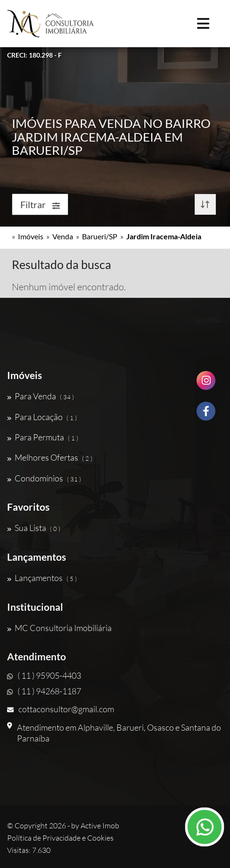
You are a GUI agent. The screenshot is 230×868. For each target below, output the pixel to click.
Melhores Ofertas (50, 457)
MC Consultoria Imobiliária (59, 628)
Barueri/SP (100, 236)
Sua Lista (34, 528)
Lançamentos (42, 578)
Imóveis (31, 236)
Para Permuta (43, 437)
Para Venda (41, 396)
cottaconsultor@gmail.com (61, 709)
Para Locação (42, 417)
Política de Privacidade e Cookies (60, 838)
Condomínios (44, 478)
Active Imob (100, 826)
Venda (63, 236)
